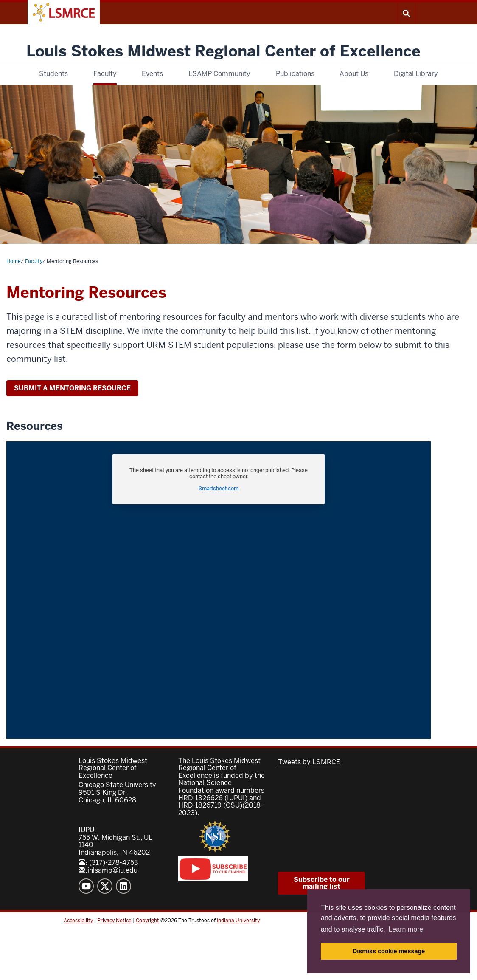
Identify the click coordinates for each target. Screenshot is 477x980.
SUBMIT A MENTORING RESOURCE (72, 388)
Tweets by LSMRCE (309, 762)
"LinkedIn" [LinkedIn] (123, 886)
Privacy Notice (114, 921)
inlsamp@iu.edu (108, 870)
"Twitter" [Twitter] (105, 886)
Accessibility (78, 921)
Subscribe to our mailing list (322, 883)
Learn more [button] (406, 929)
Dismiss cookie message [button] (389, 951)
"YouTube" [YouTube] (86, 886)
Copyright (147, 921)
